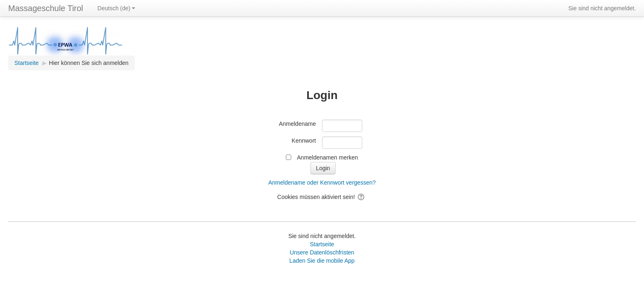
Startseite (322, 244)
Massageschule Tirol (46, 8)
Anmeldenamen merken (328, 157)
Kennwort (304, 141)
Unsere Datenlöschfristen (322, 252)
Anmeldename (297, 124)
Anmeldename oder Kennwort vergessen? (322, 183)
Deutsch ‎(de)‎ (116, 8)
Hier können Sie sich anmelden (89, 63)
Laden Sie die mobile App (322, 261)
